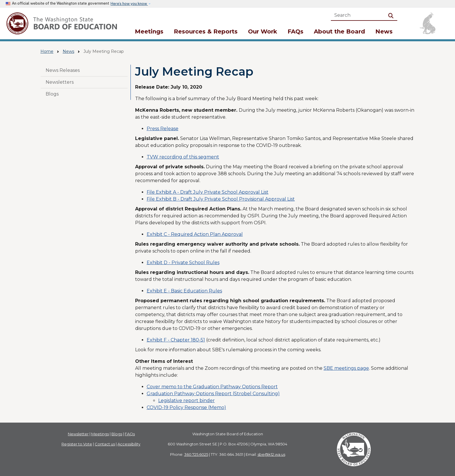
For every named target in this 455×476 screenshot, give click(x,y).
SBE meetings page (346, 368)
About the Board (339, 31)
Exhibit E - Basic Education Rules (184, 291)
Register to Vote (77, 444)
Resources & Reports (206, 31)
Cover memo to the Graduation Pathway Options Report (212, 387)
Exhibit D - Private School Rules (183, 263)
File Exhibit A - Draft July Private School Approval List (208, 192)
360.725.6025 (196, 454)
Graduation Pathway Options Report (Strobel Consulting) (213, 394)
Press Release (163, 129)
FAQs (295, 31)
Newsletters (60, 82)
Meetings (149, 31)
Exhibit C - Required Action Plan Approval (195, 234)
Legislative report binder (187, 401)
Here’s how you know (129, 4)
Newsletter (78, 434)
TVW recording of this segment (183, 157)
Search (392, 15)
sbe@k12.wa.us (271, 454)
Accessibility (129, 444)
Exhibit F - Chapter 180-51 (176, 340)
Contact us (105, 444)
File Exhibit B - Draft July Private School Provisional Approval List (221, 199)
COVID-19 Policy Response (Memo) (186, 407)
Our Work (263, 31)
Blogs (52, 94)
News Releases (63, 70)
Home (47, 51)
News (384, 31)
